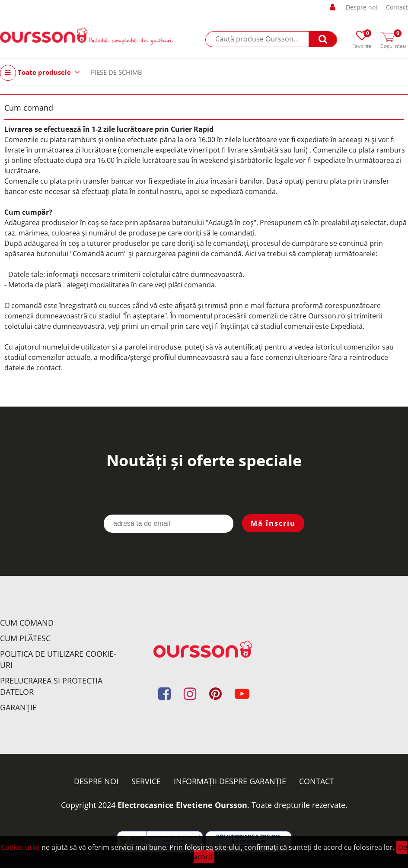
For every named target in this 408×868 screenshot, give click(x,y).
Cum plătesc (25, 638)
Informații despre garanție (230, 781)
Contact (397, 7)
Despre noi (362, 7)
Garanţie (18, 707)
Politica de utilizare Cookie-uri (58, 659)
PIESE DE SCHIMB (116, 72)
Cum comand (27, 623)
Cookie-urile (20, 847)
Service (146, 781)
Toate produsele (40, 73)
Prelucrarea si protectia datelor (51, 686)
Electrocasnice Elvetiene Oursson (182, 805)
